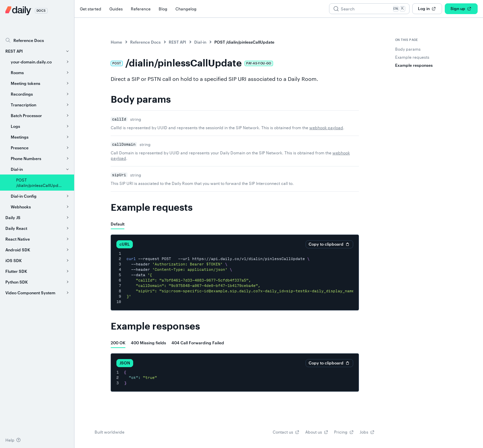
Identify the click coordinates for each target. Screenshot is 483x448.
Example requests (152, 208)
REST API (177, 42)
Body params (141, 100)
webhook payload (326, 128)
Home (116, 42)
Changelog (186, 9)
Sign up (461, 9)
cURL (125, 244)
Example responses (155, 327)
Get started (91, 9)
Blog (163, 9)
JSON (125, 363)
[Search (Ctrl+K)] (369, 9)
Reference (141, 9)
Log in (427, 9)
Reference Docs (145, 42)
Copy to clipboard (329, 244)
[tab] (118, 224)
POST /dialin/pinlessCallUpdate (244, 42)
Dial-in (200, 42)
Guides (116, 9)
